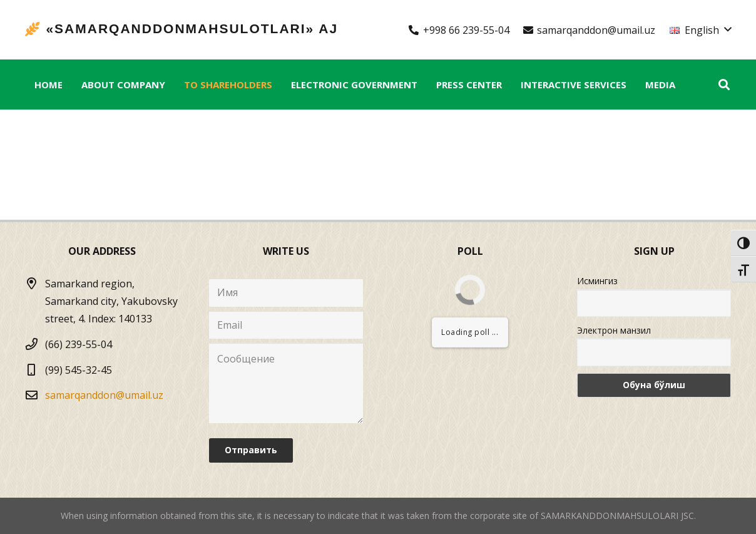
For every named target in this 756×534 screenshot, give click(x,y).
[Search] (724, 85)
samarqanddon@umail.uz (104, 395)
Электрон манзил (614, 330)
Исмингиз (597, 281)
